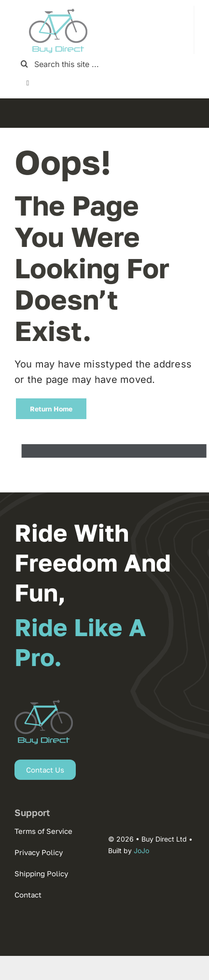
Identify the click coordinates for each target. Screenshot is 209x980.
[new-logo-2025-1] (58, 10)
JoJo (141, 851)
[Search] (24, 64)
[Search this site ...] (104, 64)
